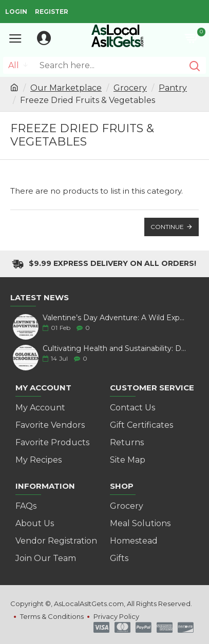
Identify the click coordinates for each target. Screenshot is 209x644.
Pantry (173, 88)
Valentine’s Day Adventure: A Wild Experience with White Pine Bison (115, 318)
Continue (167, 227)
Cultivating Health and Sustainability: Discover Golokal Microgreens (115, 349)
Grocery (130, 88)
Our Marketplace (66, 88)
